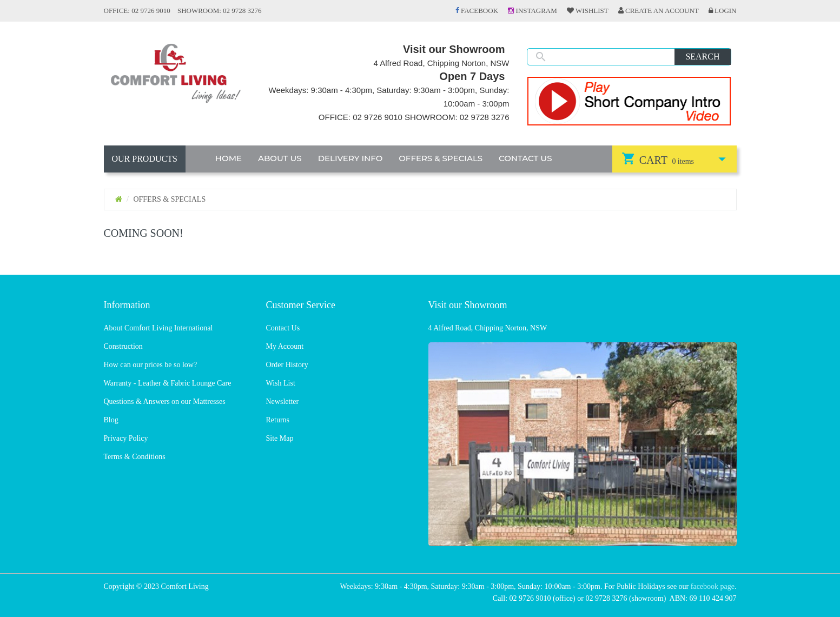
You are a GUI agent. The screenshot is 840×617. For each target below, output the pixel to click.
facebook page (713, 586)
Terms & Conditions (135, 457)
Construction (123, 346)
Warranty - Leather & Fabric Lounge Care (168, 383)
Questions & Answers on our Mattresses (165, 402)
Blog (111, 420)
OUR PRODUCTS (145, 159)
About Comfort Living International (158, 328)
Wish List (281, 383)
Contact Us (283, 328)
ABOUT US (280, 158)
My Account (285, 346)
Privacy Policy (126, 438)
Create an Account (659, 11)
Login (723, 11)
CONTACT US (525, 158)
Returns (278, 420)
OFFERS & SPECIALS (441, 158)
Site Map (280, 438)
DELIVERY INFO (350, 158)
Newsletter (283, 402)
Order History (287, 365)
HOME (229, 158)
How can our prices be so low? (151, 365)
